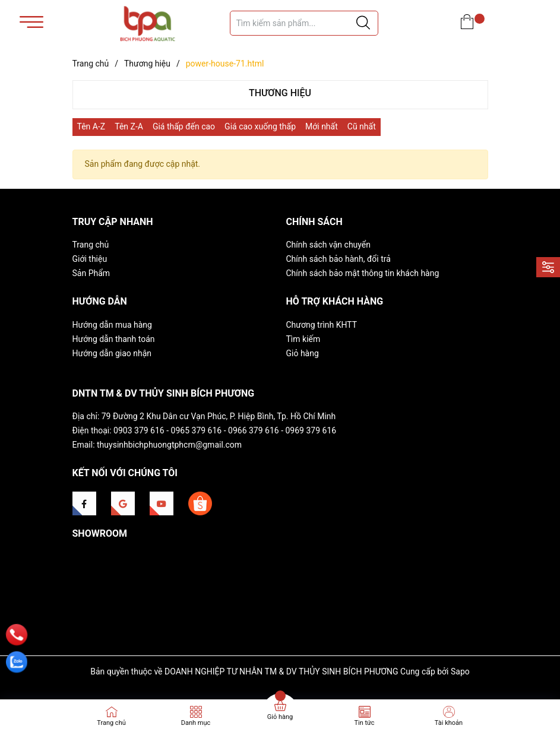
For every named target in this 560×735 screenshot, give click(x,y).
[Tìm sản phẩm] (304, 23)
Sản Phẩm (91, 273)
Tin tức (364, 723)
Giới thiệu (90, 259)
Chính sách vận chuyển (329, 245)
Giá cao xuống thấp (260, 126)
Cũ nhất (362, 126)
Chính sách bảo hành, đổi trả (338, 259)
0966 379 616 (254, 430)
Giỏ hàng (303, 353)
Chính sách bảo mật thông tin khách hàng (363, 273)
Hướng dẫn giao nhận (112, 353)
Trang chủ (91, 245)
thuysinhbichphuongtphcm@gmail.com (169, 445)
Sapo (460, 671)
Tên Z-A (129, 126)
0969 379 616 (311, 430)
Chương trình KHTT (322, 325)
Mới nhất (322, 126)
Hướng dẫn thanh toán (114, 339)
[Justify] (363, 23)
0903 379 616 (139, 430)
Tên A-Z (91, 126)
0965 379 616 (197, 430)
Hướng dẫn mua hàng (112, 325)
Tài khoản (449, 723)
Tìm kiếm (303, 339)
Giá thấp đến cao (184, 126)
